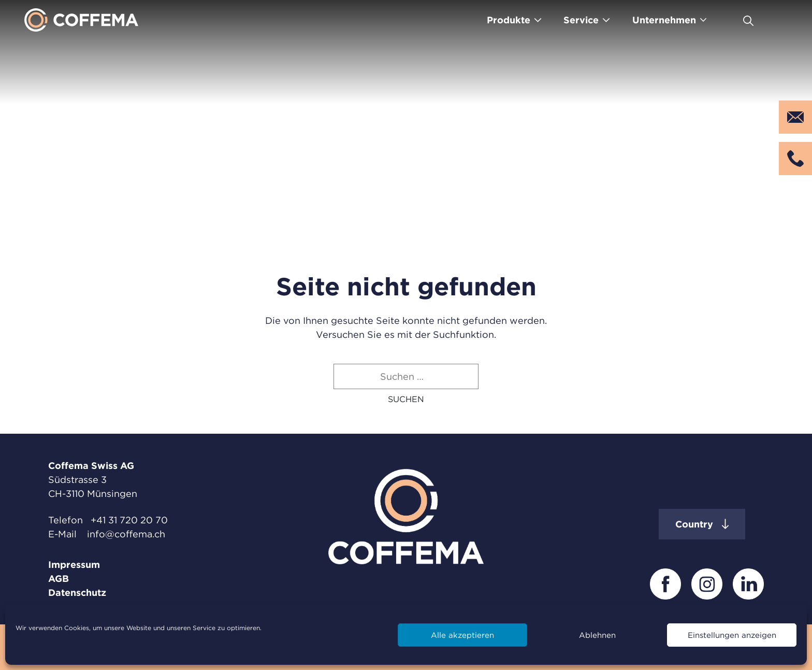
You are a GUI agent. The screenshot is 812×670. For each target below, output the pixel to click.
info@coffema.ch (126, 534)
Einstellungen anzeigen (732, 635)
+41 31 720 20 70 (129, 520)
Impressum (74, 565)
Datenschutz (77, 593)
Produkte (509, 20)
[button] (406, 399)
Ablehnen (597, 635)
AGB (59, 579)
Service (581, 20)
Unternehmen (664, 20)
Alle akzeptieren (462, 635)
